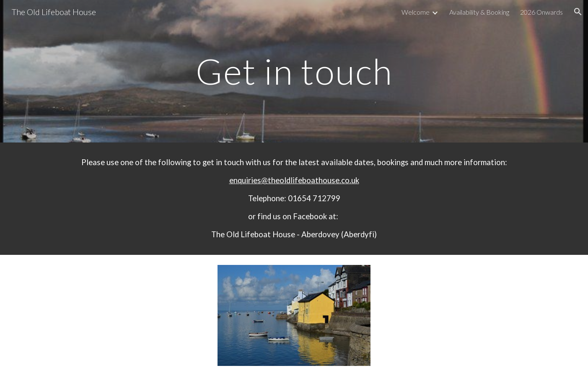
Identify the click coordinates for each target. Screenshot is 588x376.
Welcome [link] (416, 12)
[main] (294, 71)
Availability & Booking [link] (479, 12)
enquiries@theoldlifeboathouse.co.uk (294, 180)
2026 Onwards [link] (541, 12)
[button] (578, 12)
